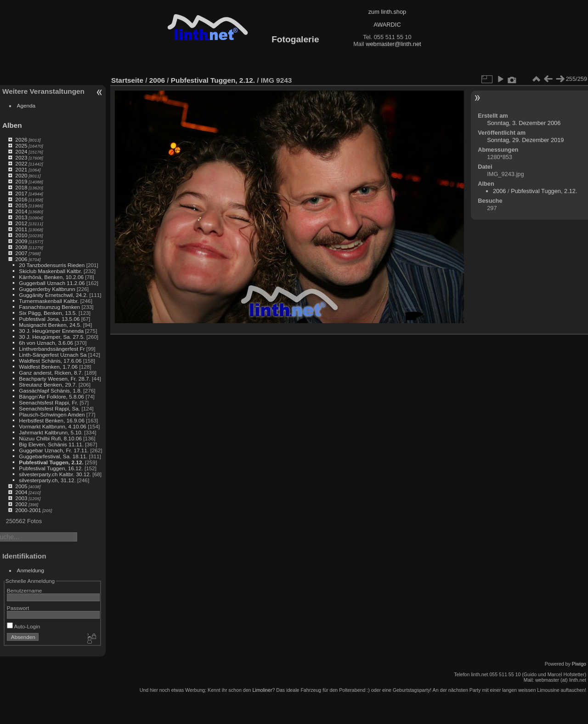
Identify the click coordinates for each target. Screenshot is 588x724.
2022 (21, 163)
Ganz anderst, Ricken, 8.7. (51, 373)
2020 (21, 175)
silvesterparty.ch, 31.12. (47, 480)
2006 (21, 259)
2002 (21, 504)
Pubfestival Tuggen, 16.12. (51, 468)
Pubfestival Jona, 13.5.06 (49, 319)
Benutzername (25, 590)
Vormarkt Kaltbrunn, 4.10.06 (53, 426)
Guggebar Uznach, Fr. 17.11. (54, 450)
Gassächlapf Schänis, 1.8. (50, 391)
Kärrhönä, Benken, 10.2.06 (51, 277)
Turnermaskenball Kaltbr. (49, 301)
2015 (21, 205)
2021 (21, 169)
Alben (12, 125)
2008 (21, 247)
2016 (21, 199)
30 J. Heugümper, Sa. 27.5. (52, 337)
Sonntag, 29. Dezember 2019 (525, 140)
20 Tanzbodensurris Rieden (52, 265)
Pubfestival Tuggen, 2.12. (51, 462)
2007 (21, 253)
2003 (21, 498)
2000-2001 (28, 510)
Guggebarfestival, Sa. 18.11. (53, 456)
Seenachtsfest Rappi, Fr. (48, 402)
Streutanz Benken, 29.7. (48, 385)
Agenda (26, 105)
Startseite (127, 80)
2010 (21, 235)
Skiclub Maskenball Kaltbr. (50, 271)
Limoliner (262, 690)
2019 (21, 181)
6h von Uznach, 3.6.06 (46, 343)
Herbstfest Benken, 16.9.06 (52, 420)
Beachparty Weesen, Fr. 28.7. (54, 379)
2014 (21, 211)
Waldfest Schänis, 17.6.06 (50, 361)
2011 (21, 229)
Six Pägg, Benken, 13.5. (48, 313)
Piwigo (579, 664)
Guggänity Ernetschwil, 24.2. (53, 295)
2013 (21, 217)
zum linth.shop (387, 12)
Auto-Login (24, 626)
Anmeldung (31, 570)
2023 (21, 157)
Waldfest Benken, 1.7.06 (48, 367)
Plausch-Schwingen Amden (52, 414)
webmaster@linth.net (393, 44)
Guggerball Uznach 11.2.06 (52, 283)
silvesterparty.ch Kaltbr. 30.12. (55, 474)
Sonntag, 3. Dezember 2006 (524, 123)
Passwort (18, 608)
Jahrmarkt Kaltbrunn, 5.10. (51, 432)
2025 (21, 145)
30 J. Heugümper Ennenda (51, 331)
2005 (21, 486)
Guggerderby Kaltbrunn (47, 289)
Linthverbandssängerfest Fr (52, 349)
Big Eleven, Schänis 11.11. (51, 444)
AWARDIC (387, 25)
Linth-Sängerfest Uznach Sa (53, 355)
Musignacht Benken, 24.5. (50, 325)
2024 (21, 151)
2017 (21, 193)
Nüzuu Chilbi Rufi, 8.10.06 (50, 438)
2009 (21, 241)
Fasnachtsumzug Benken (49, 307)
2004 (21, 492)
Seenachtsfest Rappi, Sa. (49, 408)
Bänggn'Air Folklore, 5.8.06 (51, 396)
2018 (21, 187)
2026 (21, 140)
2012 (21, 223)
